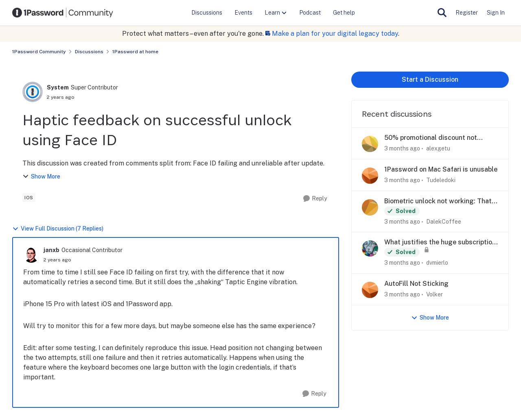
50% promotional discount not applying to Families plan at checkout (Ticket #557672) (431, 138)
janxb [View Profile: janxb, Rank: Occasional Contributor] (51, 250)
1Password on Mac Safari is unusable (441, 169)
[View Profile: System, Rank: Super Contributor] (33, 92)
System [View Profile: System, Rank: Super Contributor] (58, 87)
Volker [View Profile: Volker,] (435, 294)
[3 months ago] (402, 149)
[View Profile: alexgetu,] (370, 144)
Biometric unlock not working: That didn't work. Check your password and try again (438, 201)
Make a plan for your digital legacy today (335, 34)
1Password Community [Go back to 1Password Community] (39, 52)
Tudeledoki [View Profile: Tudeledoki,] (441, 180)
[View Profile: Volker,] (370, 290)
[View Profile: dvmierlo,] (370, 248)
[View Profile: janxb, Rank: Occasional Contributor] (31, 255)
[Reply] (315, 199)
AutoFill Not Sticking (416, 284)
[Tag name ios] (29, 198)
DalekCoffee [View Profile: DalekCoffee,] (444, 221)
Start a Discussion (430, 79)
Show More (41, 177)
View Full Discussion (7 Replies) (58, 229)
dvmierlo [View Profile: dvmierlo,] (437, 263)
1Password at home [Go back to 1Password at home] (135, 52)
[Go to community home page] (63, 13)
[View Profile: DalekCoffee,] (370, 207)
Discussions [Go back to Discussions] (89, 52)
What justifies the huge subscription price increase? (440, 243)
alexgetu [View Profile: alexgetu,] (438, 148)
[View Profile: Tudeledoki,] (370, 176)
